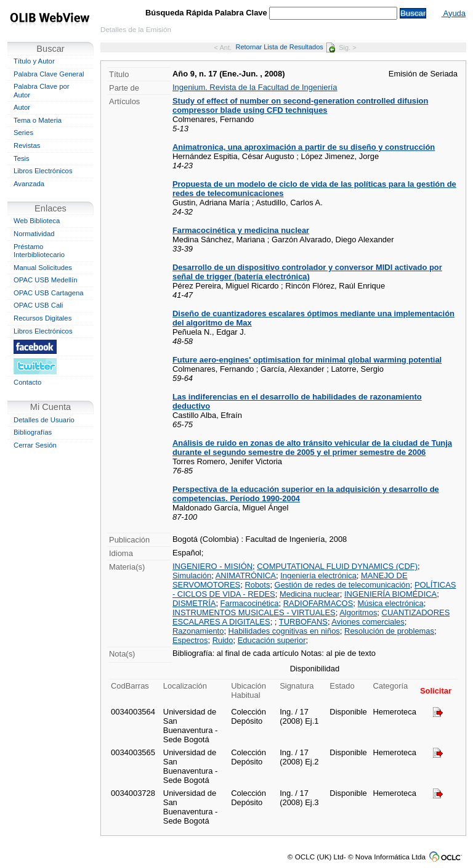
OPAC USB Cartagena (49, 293)
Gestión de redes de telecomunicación (342, 585)
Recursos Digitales (42, 318)
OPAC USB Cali (38, 305)
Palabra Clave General (49, 74)
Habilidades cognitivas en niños (284, 631)
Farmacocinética (250, 603)
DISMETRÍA (194, 603)
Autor (22, 107)
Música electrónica (391, 603)
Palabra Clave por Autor (42, 91)
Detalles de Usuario (44, 420)
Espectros (190, 640)
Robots (257, 585)
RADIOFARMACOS (318, 603)
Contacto (27, 382)
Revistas (27, 145)
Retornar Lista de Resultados (285, 47)
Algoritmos (358, 612)
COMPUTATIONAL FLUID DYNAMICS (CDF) (337, 566)
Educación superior (272, 640)
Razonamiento (198, 631)
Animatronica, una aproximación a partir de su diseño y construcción (304, 147)
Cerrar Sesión (35, 445)
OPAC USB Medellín (46, 280)
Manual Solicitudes (43, 268)
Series (23, 133)
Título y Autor (34, 61)
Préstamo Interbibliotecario (39, 251)
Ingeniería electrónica (318, 575)
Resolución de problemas (389, 631)
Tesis (22, 158)
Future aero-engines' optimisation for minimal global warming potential (307, 360)
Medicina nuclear (310, 594)
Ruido (223, 640)
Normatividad (34, 234)
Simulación (192, 575)
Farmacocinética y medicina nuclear (241, 230)
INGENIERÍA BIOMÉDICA (390, 594)
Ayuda (454, 13)
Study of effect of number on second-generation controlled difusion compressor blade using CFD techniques (300, 105)
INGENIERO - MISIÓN (212, 566)
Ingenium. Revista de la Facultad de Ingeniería (255, 87)
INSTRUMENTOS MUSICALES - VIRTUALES (254, 612)
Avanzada (29, 184)
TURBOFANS (303, 622)
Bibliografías (33, 432)
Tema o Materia (38, 120)
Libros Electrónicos (43, 171)
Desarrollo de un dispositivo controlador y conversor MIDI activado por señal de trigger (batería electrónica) (307, 272)
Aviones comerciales (368, 622)
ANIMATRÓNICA (246, 575)
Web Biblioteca (37, 221)
